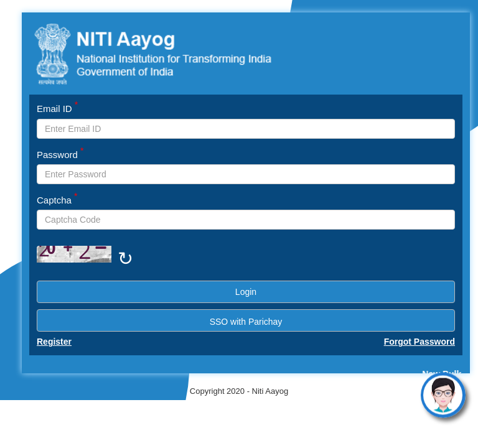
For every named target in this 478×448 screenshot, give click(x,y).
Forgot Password (419, 342)
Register (54, 342)
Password (60, 154)
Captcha (57, 199)
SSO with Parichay (246, 322)
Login (246, 292)
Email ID (57, 108)
